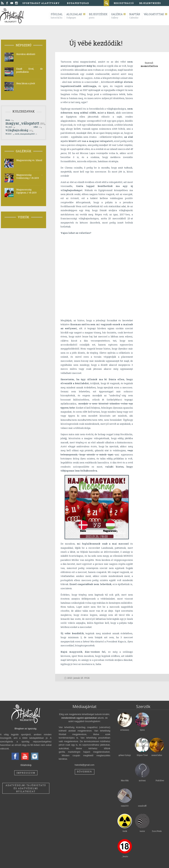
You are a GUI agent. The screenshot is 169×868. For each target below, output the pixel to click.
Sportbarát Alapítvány (41, 3)
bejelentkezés (150, 3)
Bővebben (84, 772)
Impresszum (26, 773)
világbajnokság (19, 130)
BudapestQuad (78, 3)
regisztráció (124, 3)
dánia (9, 120)
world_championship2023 (26, 134)
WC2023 (9, 134)
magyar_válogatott (25, 123)
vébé (37, 127)
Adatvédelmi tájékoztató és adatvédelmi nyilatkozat (26, 788)
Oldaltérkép (26, 765)
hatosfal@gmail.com (84, 765)
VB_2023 (10, 127)
